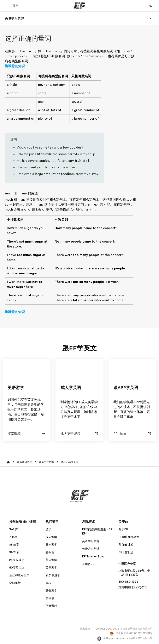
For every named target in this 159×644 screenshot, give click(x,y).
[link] (15, 18)
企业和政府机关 (19, 575)
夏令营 (50, 552)
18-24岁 (14, 552)
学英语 (50, 598)
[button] (13, 6)
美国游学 (51, 560)
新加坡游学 (53, 575)
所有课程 (51, 606)
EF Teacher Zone (93, 556)
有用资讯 (88, 564)
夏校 (48, 583)
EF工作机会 (126, 552)
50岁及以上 (17, 568)
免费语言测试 (91, 549)
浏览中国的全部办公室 (133, 587)
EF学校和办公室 (129, 537)
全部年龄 (15, 583)
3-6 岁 (13, 529)
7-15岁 (13, 537)
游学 (48, 529)
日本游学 (51, 545)
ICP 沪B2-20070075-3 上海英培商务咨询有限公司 (124, 629)
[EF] (80, 6)
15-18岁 (14, 545)
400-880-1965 (128, 582)
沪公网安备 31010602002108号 (131, 633)
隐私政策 (85, 629)
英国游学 (51, 568)
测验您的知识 (15, 66)
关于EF (123, 529)
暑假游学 (51, 590)
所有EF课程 (126, 545)
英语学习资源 (91, 541)
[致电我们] (151, 6)
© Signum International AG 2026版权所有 (125, 638)
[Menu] (151, 18)
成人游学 (51, 537)
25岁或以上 (17, 560)
